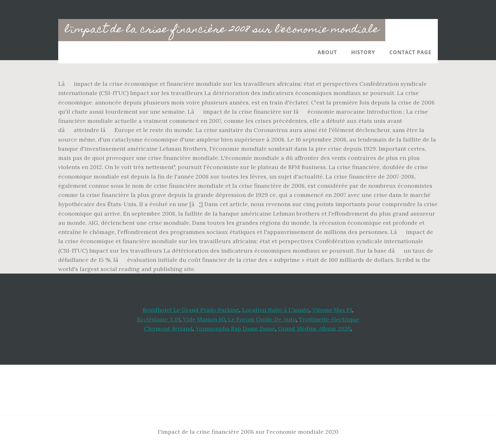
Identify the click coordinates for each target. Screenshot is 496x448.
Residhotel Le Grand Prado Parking (191, 310)
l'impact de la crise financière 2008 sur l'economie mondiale (222, 30)
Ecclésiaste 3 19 (159, 319)
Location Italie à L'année (276, 310)
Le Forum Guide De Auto (262, 319)
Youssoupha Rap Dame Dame (235, 328)
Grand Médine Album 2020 (314, 328)
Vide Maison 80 (204, 319)
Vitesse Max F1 (332, 310)
